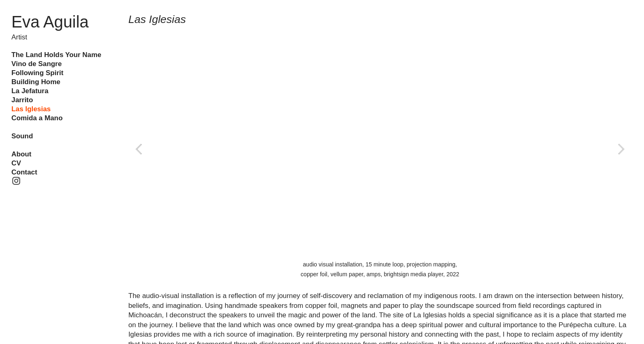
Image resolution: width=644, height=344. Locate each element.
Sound (22, 136)
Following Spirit (38, 73)
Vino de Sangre (37, 64)
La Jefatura (30, 91)
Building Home (36, 82)
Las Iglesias (31, 109)
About (22, 154)
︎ (16, 181)
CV (16, 163)
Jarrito (22, 100)
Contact (24, 172)
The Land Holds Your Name (56, 55)
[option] (380, 149)
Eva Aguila (50, 22)
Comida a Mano (37, 118)
